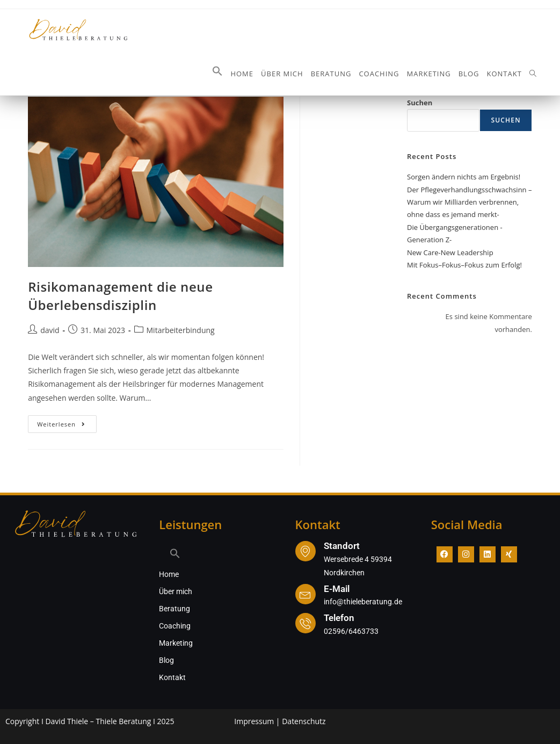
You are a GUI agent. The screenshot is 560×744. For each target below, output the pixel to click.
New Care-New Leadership (450, 252)
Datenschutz (304, 721)
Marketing (176, 643)
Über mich (176, 591)
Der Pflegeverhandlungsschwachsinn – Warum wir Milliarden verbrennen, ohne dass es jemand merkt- (469, 202)
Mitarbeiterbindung (181, 330)
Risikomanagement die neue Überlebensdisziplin (120, 296)
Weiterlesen (67, 422)
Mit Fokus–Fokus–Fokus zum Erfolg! (464, 265)
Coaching (175, 626)
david (50, 330)
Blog (166, 660)
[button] (217, 74)
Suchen (420, 103)
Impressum (254, 721)
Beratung (174, 609)
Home (169, 574)
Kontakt (172, 677)
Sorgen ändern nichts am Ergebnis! (464, 177)
